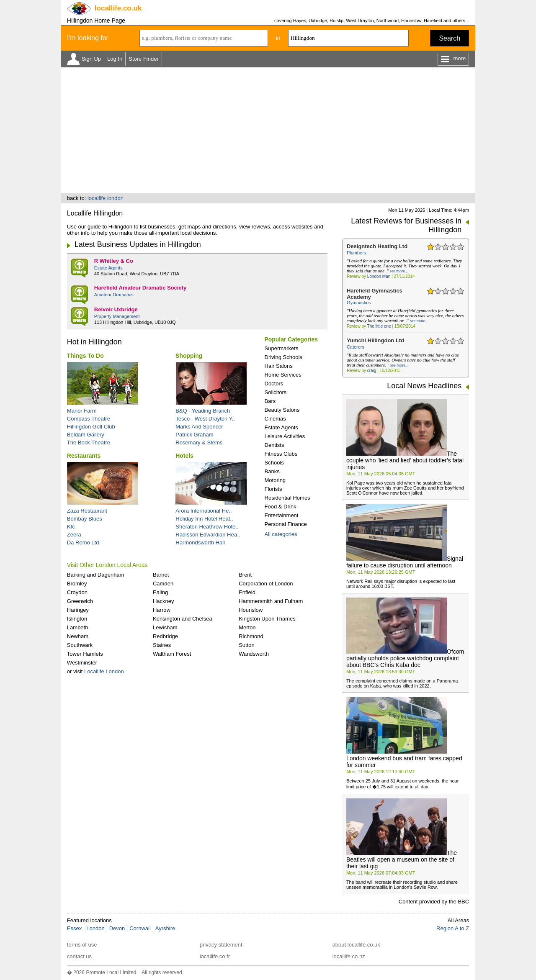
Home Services (283, 375)
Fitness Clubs (281, 454)
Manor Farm (82, 411)
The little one (379, 326)
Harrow (162, 610)
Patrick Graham (194, 435)
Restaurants (84, 456)
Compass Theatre (89, 419)
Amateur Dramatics (114, 295)
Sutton (247, 645)
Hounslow (251, 610)
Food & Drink (281, 507)
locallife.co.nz (349, 956)
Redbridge (165, 636)
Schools (274, 463)
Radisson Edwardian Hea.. (208, 535)
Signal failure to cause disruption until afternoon (405, 562)
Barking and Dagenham (96, 575)
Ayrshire (165, 928)
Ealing (160, 592)
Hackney (164, 601)
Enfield (247, 592)
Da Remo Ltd (83, 543)
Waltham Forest (172, 654)
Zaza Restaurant (87, 511)
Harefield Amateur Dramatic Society (140, 288)
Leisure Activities (285, 436)
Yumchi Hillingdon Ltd (375, 340)
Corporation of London (266, 584)
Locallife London (104, 671)
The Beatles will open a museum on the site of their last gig (402, 859)
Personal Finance (286, 524)
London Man (379, 276)
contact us (79, 956)
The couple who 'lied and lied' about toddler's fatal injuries (405, 460)
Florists (273, 489)
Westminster (82, 663)
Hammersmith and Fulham (271, 601)
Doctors (274, 384)
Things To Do (85, 356)
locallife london (106, 198)
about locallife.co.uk (356, 945)
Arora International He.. (204, 511)
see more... (399, 271)
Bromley (77, 584)
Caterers (356, 347)
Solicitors (276, 392)
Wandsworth (254, 654)
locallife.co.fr (215, 956)
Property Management (117, 316)
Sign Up (91, 59)
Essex (74, 928)
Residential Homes (287, 498)
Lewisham (165, 627)
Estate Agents (108, 268)
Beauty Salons (282, 410)
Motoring (275, 480)
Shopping (189, 356)
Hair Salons (279, 366)
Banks (272, 471)
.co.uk (118, 8)
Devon (117, 928)
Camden (163, 584)
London (95, 928)
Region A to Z (453, 928)
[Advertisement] (268, 130)
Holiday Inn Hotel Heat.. (204, 519)
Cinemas (275, 419)
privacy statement (221, 945)
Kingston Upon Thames (267, 619)
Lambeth (78, 627)
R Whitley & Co (114, 261)
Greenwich (80, 601)
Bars (270, 401)
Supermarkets (282, 348)
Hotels (184, 456)
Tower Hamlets (85, 654)
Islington (77, 619)
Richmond (251, 636)
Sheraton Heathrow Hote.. (207, 527)
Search (450, 38)
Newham (78, 636)
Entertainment (282, 515)
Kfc (71, 527)
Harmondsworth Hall (200, 543)
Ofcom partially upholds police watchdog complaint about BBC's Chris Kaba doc (405, 658)
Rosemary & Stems (199, 443)
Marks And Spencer (199, 427)
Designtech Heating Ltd (377, 246)
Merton (247, 627)
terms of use (82, 945)
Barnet (161, 575)
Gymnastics (359, 303)
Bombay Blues (85, 519)
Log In (115, 59)
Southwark (80, 645)
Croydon (77, 592)
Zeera (74, 535)
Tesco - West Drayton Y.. (205, 419)
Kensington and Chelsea (183, 619)
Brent (245, 575)
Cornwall (140, 928)
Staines (162, 645)
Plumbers (356, 253)
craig (372, 371)
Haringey (78, 610)
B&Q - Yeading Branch (203, 411)
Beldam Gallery (86, 435)
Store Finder (144, 59)
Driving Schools (283, 357)
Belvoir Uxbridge (116, 309)
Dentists (274, 445)
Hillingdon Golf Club (91, 427)
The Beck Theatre (89, 443)
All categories (281, 534)
